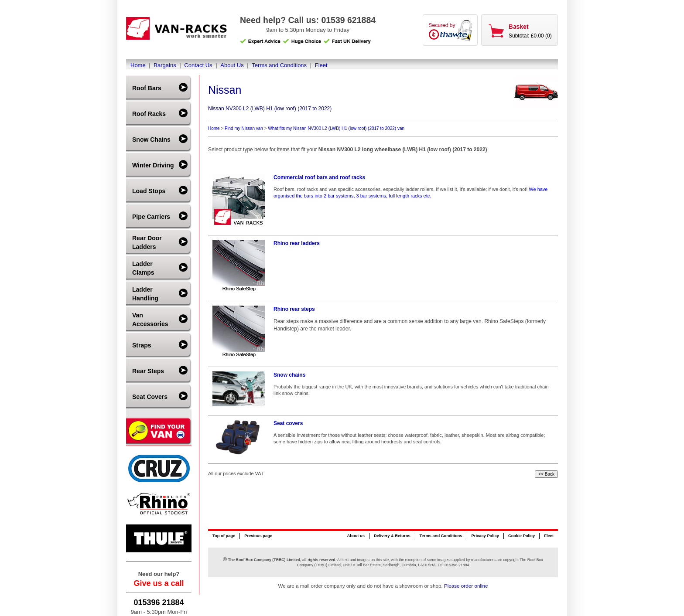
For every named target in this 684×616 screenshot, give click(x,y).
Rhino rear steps (294, 309)
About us (356, 536)
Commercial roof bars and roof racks (319, 177)
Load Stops (149, 191)
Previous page (258, 536)
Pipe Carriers (151, 217)
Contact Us (198, 65)
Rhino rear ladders (297, 243)
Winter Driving (153, 165)
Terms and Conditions (279, 65)
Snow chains (289, 375)
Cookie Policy (522, 536)
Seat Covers (150, 397)
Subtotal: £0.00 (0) (530, 36)
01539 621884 (348, 20)
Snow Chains (151, 140)
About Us (232, 65)
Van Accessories (150, 320)
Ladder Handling (145, 294)
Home (138, 65)
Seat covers (288, 423)
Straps (142, 345)
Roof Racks (149, 114)
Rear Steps (148, 371)
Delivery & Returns (392, 536)
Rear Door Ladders (147, 242)
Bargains (165, 65)
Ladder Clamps (143, 268)
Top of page (224, 536)
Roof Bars (147, 88)
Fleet (321, 65)
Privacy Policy (485, 536)
